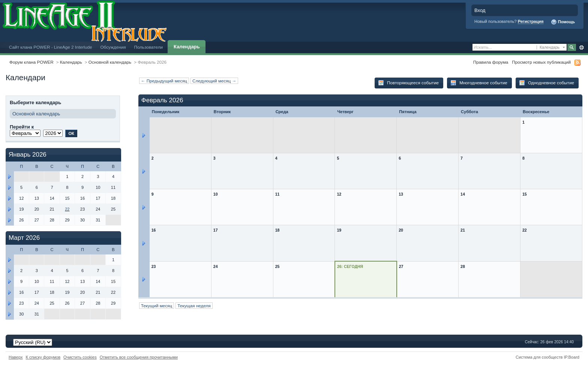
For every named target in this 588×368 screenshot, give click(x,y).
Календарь (187, 47)
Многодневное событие (479, 83)
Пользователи (149, 47)
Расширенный (581, 48)
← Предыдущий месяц (164, 81)
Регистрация (531, 21)
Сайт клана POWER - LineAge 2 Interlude (50, 47)
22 (67, 209)
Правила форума (491, 62)
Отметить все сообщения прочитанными (139, 357)
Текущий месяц (157, 306)
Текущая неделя (194, 306)
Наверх (16, 357)
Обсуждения (113, 47)
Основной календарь (110, 62)
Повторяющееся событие (408, 83)
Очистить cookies (80, 357)
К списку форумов (43, 357)
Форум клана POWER (31, 62)
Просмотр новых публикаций (541, 62)
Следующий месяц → (214, 81)
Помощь (563, 22)
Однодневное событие (547, 83)
